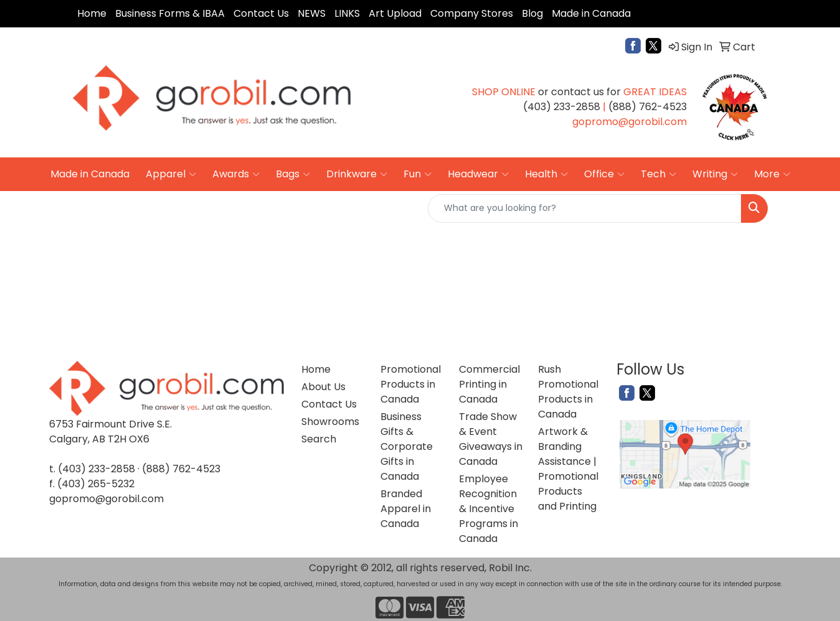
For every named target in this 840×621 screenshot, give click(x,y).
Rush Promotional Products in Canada (568, 392)
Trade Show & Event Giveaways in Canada (491, 439)
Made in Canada (591, 13)
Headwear (478, 174)
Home (92, 13)
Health (546, 174)
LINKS (347, 13)
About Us (323, 387)
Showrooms (330, 422)
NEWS (312, 13)
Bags (293, 174)
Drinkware (357, 174)
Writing (715, 174)
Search (319, 439)
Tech (658, 174)
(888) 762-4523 (181, 469)
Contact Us (261, 13)
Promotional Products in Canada (411, 384)
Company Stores (472, 13)
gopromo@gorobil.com (106, 499)
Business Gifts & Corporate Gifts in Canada (407, 446)
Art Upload (395, 13)
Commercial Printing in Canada (489, 384)
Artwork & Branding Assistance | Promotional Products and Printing (568, 469)
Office (604, 174)
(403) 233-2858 (97, 469)
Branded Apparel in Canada (406, 509)
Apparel (171, 174)
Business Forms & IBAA (170, 13)
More (772, 174)
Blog (532, 13)
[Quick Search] (585, 208)
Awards (236, 174)
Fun (418, 174)
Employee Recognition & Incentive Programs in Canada (488, 509)
